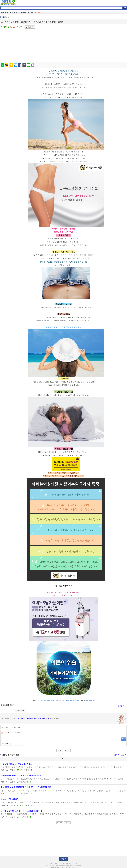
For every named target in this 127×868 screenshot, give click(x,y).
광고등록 (121, 706)
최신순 (117, 755)
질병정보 (46, 718)
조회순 (124, 755)
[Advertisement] (64, 45)
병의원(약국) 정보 (25, 718)
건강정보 (38, 718)
